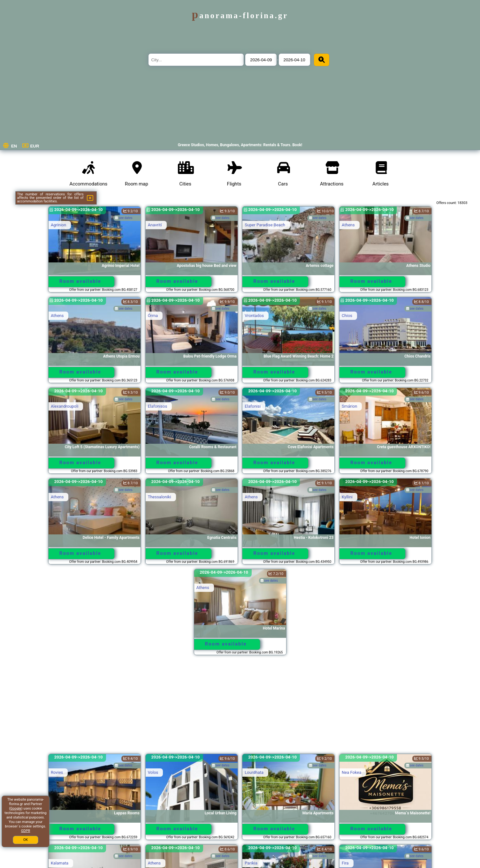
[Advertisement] (240, 707)
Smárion (349, 406)
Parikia (251, 863)
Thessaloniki (160, 497)
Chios (347, 316)
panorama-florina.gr (240, 15)
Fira (345, 863)
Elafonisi (253, 406)
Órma (153, 316)
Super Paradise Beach (265, 225)
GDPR (26, 831)
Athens (348, 225)
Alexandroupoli (65, 406)
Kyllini (347, 497)
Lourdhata (254, 772)
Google (16, 808)
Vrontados (254, 316)
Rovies (57, 772)
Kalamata (60, 863)
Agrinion (58, 225)
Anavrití (155, 225)
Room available (80, 281)
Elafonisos (158, 406)
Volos (153, 772)
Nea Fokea (351, 772)
